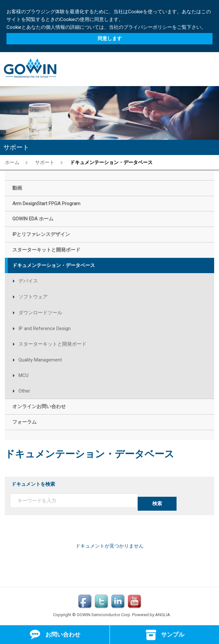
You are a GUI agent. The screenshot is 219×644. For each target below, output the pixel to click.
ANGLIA (163, 615)
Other (24, 391)
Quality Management (40, 360)
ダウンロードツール (40, 313)
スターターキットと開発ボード (52, 344)
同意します (110, 39)
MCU (23, 375)
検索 (157, 504)
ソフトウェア (33, 297)
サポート (45, 162)
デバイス (28, 281)
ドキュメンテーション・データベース (111, 162)
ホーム (12, 162)
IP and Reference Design (45, 328)
